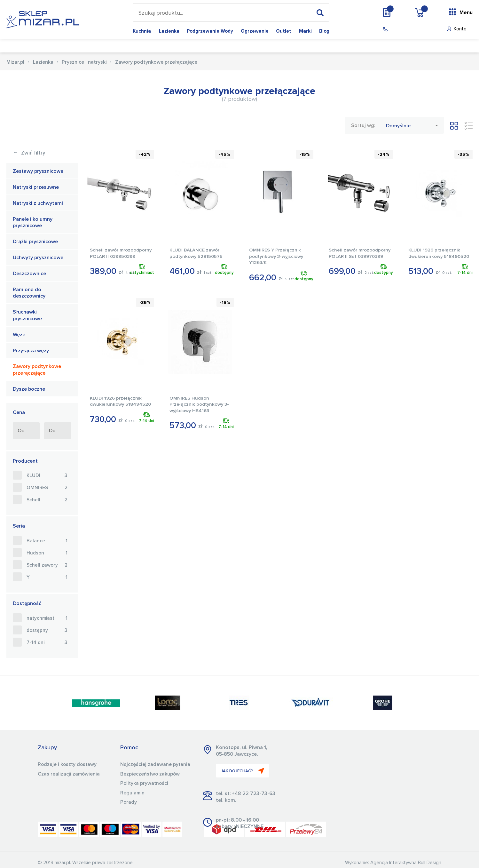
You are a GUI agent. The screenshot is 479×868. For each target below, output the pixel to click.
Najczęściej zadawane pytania (155, 764)
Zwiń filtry (29, 153)
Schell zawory (47, 565)
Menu (466, 12)
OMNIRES (47, 488)
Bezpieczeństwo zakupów (150, 774)
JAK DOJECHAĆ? (243, 771)
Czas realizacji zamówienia (69, 774)
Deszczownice (29, 274)
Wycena (400, 12)
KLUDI (47, 476)
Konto (460, 29)
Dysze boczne (29, 389)
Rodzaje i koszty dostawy (68, 764)
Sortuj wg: (363, 125)
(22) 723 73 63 (406, 29)
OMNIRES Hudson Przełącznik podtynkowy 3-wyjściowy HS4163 (200, 404)
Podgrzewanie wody (210, 31)
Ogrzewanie (255, 31)
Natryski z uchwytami (38, 203)
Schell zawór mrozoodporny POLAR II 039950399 (117, 256)
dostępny (47, 631)
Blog (324, 31)
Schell (47, 500)
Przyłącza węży (31, 351)
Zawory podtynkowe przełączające (37, 370)
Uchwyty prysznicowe (38, 258)
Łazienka (169, 31)
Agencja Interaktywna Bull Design (406, 863)
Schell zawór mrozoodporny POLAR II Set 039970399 (355, 256)
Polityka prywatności (145, 783)
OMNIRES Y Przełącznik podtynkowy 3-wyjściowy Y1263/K (277, 256)
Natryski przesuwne (36, 187)
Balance (47, 541)
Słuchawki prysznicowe (27, 315)
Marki (305, 31)
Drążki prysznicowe (35, 242)
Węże (19, 335)
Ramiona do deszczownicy (29, 293)
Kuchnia (142, 31)
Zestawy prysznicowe (38, 171)
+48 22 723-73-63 (254, 793)
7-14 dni (47, 643)
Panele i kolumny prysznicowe (33, 223)
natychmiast (47, 618)
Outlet (284, 31)
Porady (129, 801)
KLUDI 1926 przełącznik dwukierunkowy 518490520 (435, 256)
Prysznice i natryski (84, 62)
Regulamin (133, 792)
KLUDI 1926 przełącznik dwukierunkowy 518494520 (117, 404)
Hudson (47, 553)
